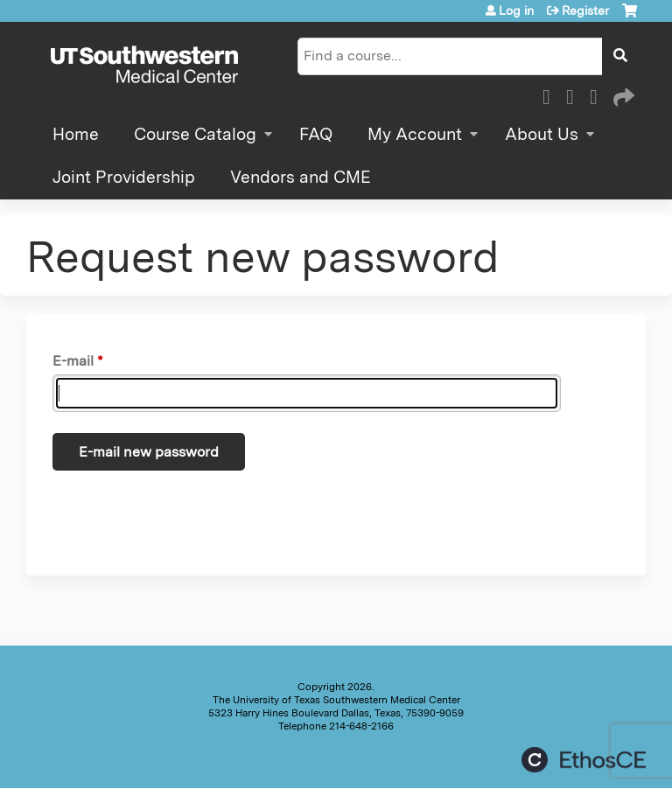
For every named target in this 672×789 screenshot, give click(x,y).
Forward (622, 94)
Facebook (551, 94)
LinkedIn (598, 94)
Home (76, 134)
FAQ (316, 134)
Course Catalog (195, 134)
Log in (516, 10)
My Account (415, 134)
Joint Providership (124, 177)
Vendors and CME (301, 177)
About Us (542, 134)
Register (585, 10)
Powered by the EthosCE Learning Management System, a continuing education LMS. (584, 760)
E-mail (73, 361)
